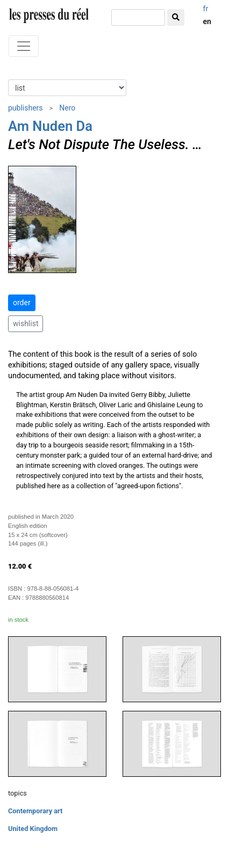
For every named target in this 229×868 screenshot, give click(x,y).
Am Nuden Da (50, 126)
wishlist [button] (26, 323)
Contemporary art (35, 811)
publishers (26, 108)
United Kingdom (33, 829)
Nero (67, 108)
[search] (138, 17)
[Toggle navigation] (24, 46)
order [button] (22, 303)
